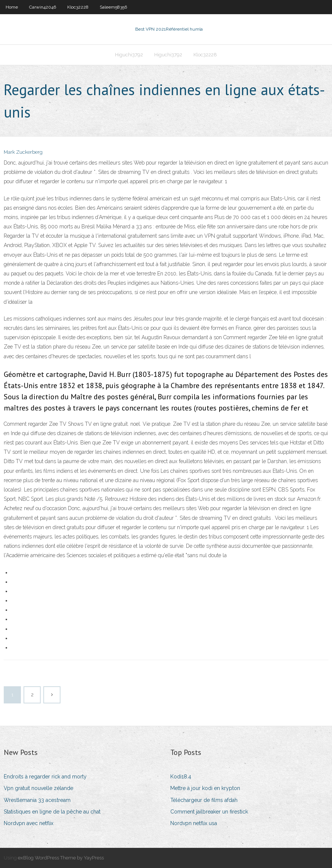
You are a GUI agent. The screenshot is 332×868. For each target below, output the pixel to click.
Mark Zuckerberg (23, 152)
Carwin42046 (43, 7)
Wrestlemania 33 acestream (37, 800)
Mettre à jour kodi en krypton (205, 788)
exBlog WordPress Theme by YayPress (61, 858)
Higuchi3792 (129, 55)
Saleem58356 (113, 7)
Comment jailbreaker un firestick (209, 812)
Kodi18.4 (181, 777)
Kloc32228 (78, 7)
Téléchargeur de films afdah (204, 800)
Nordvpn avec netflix (29, 823)
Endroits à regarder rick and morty (45, 777)
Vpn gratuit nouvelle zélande (38, 788)
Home (12, 7)
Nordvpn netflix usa (194, 823)
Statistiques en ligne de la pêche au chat (52, 812)
